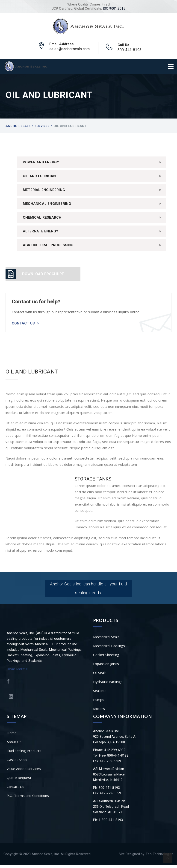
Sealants (100, 694)
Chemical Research (42, 217)
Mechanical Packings (109, 649)
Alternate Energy (41, 231)
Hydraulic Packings (108, 685)
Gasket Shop (17, 763)
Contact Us (25, 323)
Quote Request (19, 781)
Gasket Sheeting (106, 658)
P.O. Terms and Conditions (28, 799)
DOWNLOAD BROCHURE (43, 274)
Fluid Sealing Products (24, 754)
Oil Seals (100, 676)
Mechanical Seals (106, 640)
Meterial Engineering (44, 190)
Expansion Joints (106, 667)
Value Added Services (24, 772)
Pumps (99, 703)
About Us (14, 745)
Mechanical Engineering (47, 204)
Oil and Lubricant (40, 176)
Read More (17, 672)
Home (12, 736)
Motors (99, 712)
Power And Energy (41, 162)
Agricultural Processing (48, 245)
